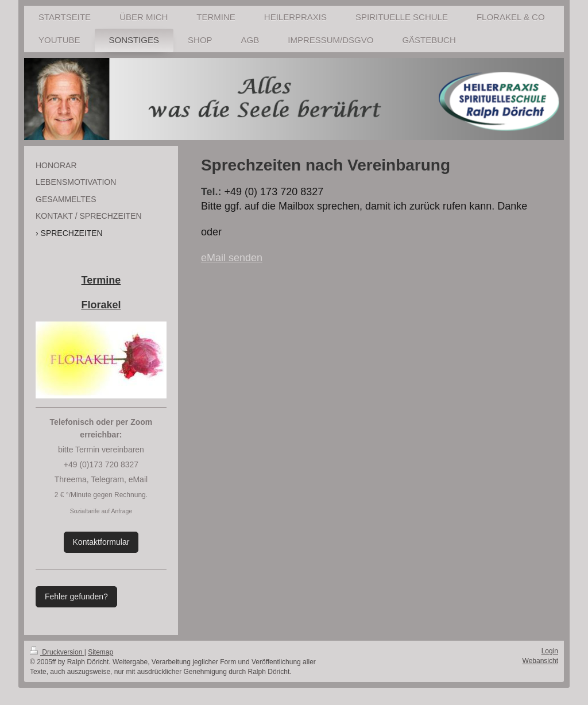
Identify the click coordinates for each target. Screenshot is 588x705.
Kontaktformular (101, 542)
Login (550, 651)
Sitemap (100, 652)
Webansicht (540, 661)
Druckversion (57, 652)
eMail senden (232, 258)
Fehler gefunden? (76, 596)
